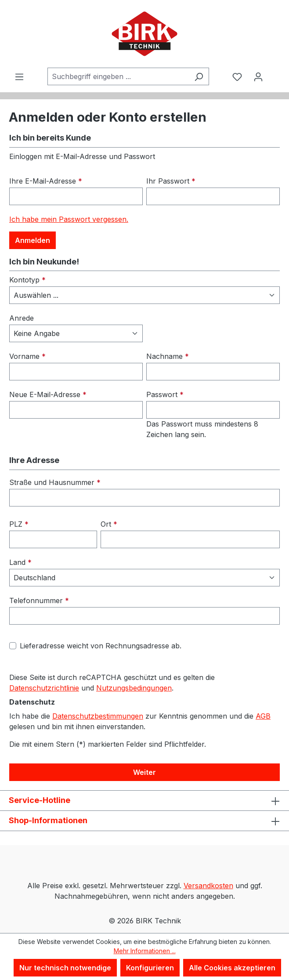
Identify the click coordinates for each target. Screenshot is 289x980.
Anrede (22, 318)
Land (20, 562)
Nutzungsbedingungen (134, 688)
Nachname (168, 356)
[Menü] (19, 76)
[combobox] (118, 76)
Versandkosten (208, 886)
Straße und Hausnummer (55, 482)
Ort (109, 524)
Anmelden (33, 240)
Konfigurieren (150, 968)
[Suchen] (199, 76)
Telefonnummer (39, 600)
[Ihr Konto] (258, 76)
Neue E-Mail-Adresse (48, 394)
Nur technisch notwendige (65, 968)
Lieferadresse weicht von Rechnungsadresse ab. (101, 646)
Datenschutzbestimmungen (98, 716)
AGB (263, 716)
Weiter (144, 772)
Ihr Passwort (171, 181)
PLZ (19, 524)
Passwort (165, 394)
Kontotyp (27, 280)
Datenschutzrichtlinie (44, 688)
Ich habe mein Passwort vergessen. (69, 219)
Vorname (27, 356)
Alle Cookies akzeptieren (232, 968)
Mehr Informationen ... (145, 951)
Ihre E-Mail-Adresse (46, 181)
